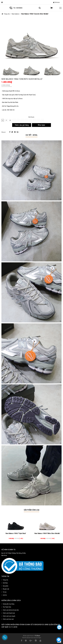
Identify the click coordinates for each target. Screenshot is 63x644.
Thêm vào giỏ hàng (22, 125)
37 (6, 120)
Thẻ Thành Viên (7, 607)
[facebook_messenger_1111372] (59, 640)
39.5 (14, 120)
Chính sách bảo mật (8, 619)
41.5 (27, 120)
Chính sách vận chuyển (9, 616)
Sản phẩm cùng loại (31, 510)
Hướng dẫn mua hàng (9, 604)
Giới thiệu (5, 583)
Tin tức (5, 592)
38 (10, 120)
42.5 (35, 120)
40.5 (22, 120)
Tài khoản (56, 2)
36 (3, 120)
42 (31, 120)
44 (42, 120)
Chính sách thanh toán (9, 613)
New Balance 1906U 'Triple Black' (16, 533)
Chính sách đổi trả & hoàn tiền (11, 610)
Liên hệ (5, 595)
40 (18, 120)
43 (39, 120)
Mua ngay (41, 125)
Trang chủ (5, 580)
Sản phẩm (6, 586)
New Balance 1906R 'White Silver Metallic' (47, 533)
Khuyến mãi (6, 589)
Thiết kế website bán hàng (29, 638)
